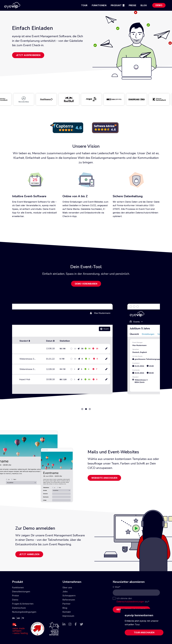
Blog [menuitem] (144, 5)
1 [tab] (82, 409)
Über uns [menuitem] (67, 587)
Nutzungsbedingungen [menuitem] (24, 612)
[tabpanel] (86, 349)
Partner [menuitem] (67, 604)
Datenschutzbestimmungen (130, 602)
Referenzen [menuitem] (69, 600)
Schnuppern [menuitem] (69, 596)
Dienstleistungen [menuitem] (21, 592)
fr (23, 618)
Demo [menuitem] (159, 5)
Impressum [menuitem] (68, 616)
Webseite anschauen (104, 478)
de (13, 618)
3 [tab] (90, 409)
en (19, 618)
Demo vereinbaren (86, 284)
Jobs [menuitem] (65, 592)
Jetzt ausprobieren (28, 55)
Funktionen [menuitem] (99, 5)
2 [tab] (86, 409)
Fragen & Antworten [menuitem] (23, 604)
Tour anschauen (144, 632)
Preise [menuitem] (133, 5)
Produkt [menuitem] (116, 5)
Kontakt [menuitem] (67, 612)
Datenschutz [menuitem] (19, 608)
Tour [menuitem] (84, 5)
